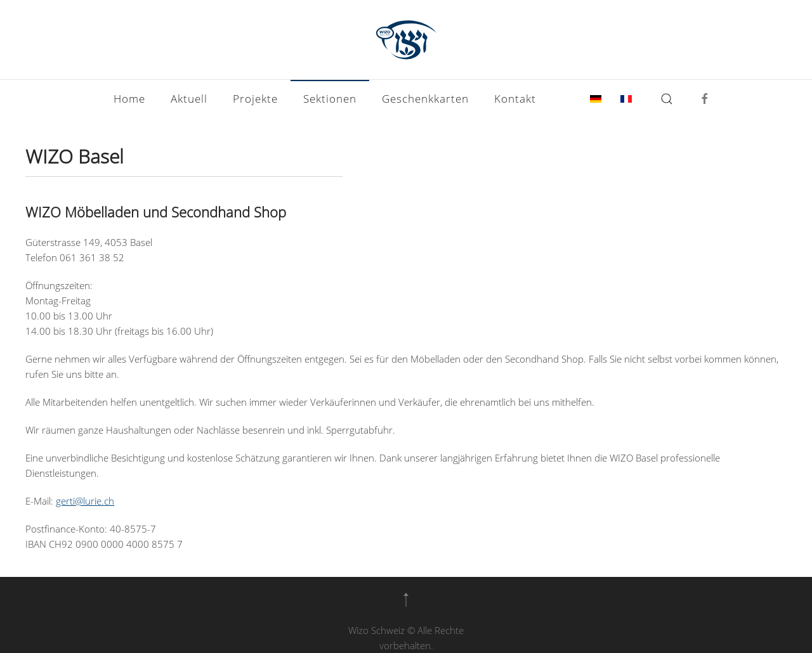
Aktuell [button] (189, 99)
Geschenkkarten (425, 99)
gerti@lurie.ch (85, 501)
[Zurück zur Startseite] (406, 40)
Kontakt (515, 99)
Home (129, 99)
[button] (667, 99)
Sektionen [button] (330, 99)
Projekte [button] (255, 99)
